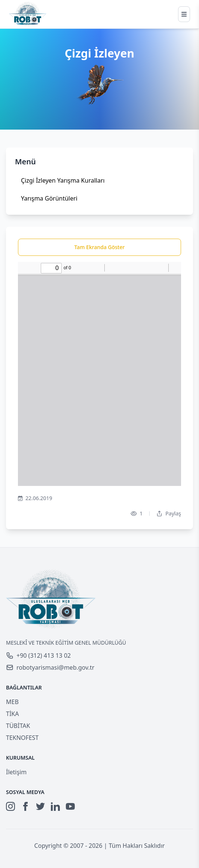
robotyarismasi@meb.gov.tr (50, 667)
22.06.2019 (35, 498)
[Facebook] (25, 806)
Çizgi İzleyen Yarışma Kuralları (63, 180)
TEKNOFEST (22, 738)
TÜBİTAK (18, 726)
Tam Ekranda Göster (100, 247)
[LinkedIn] (55, 806)
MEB (12, 702)
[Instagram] (10, 806)
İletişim (16, 772)
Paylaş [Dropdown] (169, 513)
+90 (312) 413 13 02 (38, 655)
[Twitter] (40, 806)
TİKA (12, 714)
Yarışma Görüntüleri (49, 198)
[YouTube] (70, 806)
